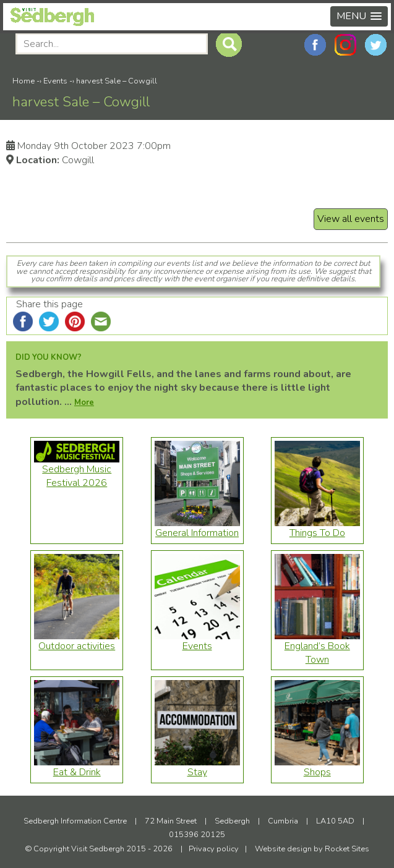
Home (24, 81)
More (84, 402)
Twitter (376, 45)
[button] (359, 16)
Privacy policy (214, 849)
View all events (351, 219)
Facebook (315, 45)
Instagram (345, 45)
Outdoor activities (77, 641)
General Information (197, 528)
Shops (317, 767)
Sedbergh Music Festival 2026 (77, 471)
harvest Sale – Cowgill (117, 81)
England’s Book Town (317, 648)
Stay (197, 767)
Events (55, 81)
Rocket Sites (347, 849)
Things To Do (317, 528)
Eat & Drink (77, 767)
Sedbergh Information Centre (75, 821)
